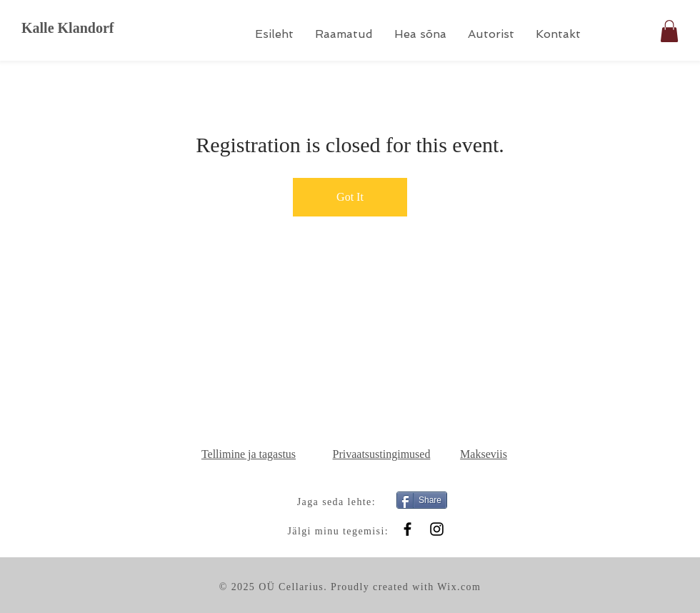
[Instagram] (437, 529)
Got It (350, 197)
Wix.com (459, 587)
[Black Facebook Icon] (407, 529)
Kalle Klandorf (67, 28)
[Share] (422, 500)
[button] (669, 31)
